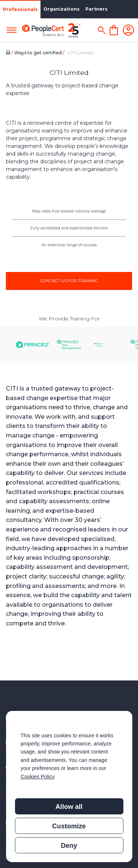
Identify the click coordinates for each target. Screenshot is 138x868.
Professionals (20, 9)
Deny (69, 846)
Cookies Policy (37, 777)
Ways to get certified (39, 53)
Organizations (61, 9)
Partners (96, 9)
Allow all (69, 807)
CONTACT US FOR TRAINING (69, 281)
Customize (69, 826)
